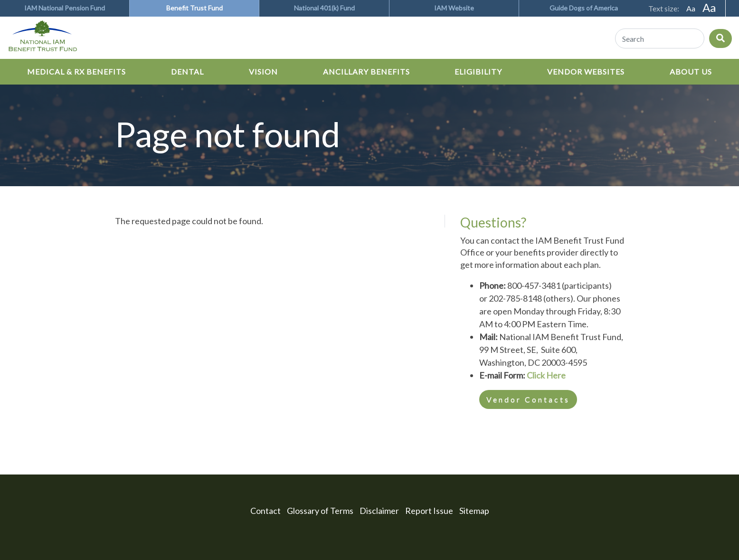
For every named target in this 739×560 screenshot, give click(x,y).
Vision (263, 71)
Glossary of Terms (320, 511)
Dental (187, 71)
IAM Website (454, 8)
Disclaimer (379, 511)
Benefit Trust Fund (194, 8)
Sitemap (474, 511)
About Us (691, 71)
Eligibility (478, 71)
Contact (265, 511)
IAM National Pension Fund (65, 8)
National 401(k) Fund (324, 8)
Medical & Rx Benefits (76, 71)
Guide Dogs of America (584, 8)
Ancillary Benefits (366, 71)
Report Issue (429, 511)
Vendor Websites (586, 71)
